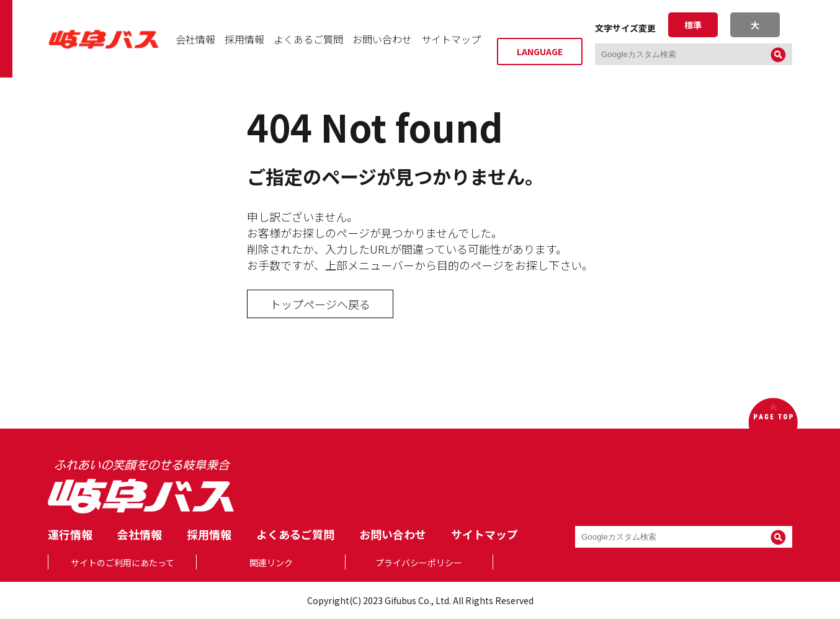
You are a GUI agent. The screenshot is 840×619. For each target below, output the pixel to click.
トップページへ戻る (320, 304)
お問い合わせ (382, 39)
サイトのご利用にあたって (123, 563)
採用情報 (244, 39)
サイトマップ (451, 39)
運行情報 (70, 534)
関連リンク (271, 563)
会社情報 (195, 39)
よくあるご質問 (308, 39)
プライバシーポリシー (419, 563)
